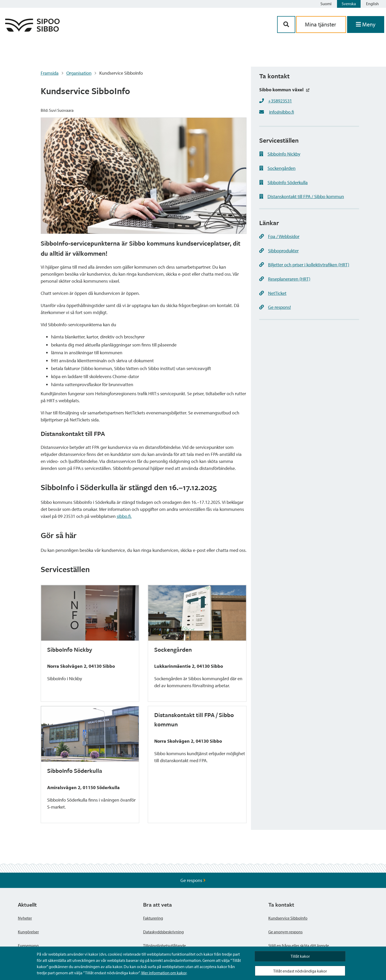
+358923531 (280, 101)
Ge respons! (275, 307)
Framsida (50, 73)
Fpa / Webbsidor (279, 236)
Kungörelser (28, 932)
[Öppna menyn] (366, 25)
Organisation (79, 73)
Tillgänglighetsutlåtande (164, 946)
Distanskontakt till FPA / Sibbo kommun (302, 196)
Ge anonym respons (285, 932)
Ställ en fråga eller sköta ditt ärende (299, 946)
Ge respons (193, 880)
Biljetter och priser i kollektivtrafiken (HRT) (304, 265)
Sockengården (277, 168)
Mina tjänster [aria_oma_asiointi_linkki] (321, 24)
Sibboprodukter (279, 251)
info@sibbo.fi (282, 112)
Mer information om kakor (164, 973)
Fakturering (153, 918)
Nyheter (25, 918)
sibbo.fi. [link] (124, 516)
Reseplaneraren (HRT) (285, 279)
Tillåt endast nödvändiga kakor (300, 971)
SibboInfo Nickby (280, 154)
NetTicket (273, 293)
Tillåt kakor (300, 956)
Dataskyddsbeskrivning (163, 932)
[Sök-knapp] (286, 25)
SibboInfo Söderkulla (283, 182)
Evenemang (28, 946)
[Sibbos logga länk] (32, 30)
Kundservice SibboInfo (288, 918)
